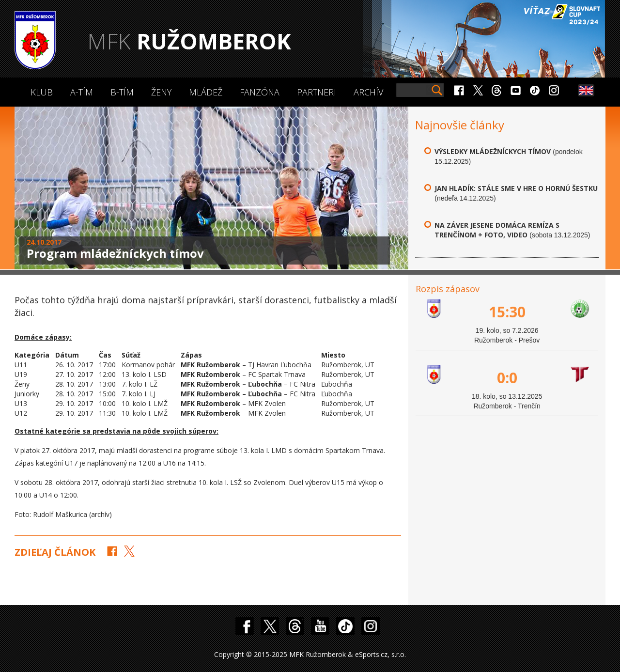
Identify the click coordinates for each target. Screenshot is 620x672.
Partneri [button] (317, 92)
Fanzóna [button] (260, 92)
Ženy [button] (161, 92)
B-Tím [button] (122, 92)
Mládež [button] (206, 92)
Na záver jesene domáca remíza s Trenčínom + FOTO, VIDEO (497, 230)
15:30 (507, 312)
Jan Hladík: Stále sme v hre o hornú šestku (516, 188)
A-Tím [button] (82, 92)
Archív (368, 92)
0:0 (507, 378)
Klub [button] (42, 92)
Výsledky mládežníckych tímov (493, 151)
